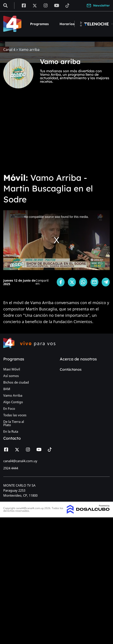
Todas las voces (15, 415)
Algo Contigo (13, 402)
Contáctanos (71, 369)
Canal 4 (9, 50)
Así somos (11, 376)
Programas (39, 24)
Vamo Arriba (13, 395)
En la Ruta (11, 431)
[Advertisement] (41, 134)
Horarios (67, 24)
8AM (7, 389)
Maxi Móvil (12, 369)
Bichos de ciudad (16, 382)
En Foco (9, 408)
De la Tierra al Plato (14, 423)
